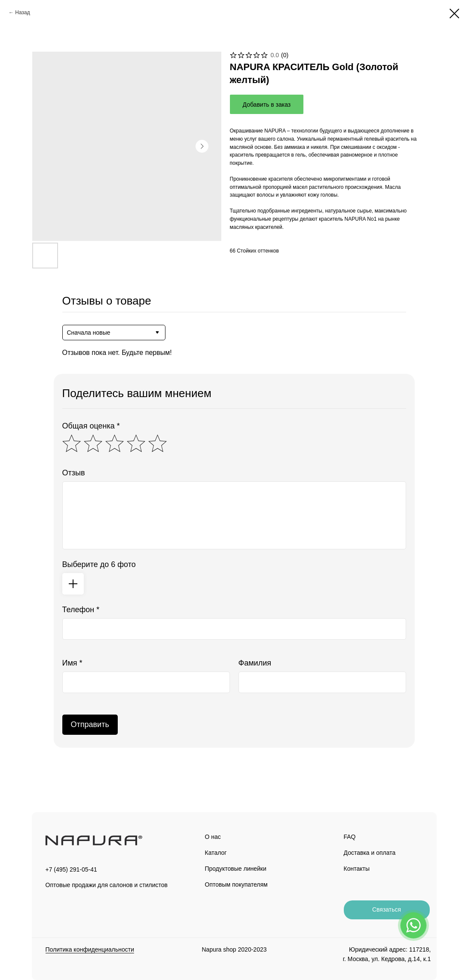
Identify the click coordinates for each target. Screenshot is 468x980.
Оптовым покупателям (236, 884)
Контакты (357, 869)
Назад (22, 12)
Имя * (72, 663)
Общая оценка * (91, 426)
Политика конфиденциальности (90, 949)
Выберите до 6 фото (99, 564)
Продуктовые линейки (236, 869)
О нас (213, 837)
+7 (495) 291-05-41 (71, 869)
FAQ (350, 837)
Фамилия (255, 663)
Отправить (90, 724)
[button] (387, 910)
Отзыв (74, 473)
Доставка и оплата (370, 853)
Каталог (216, 853)
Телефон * (81, 610)
